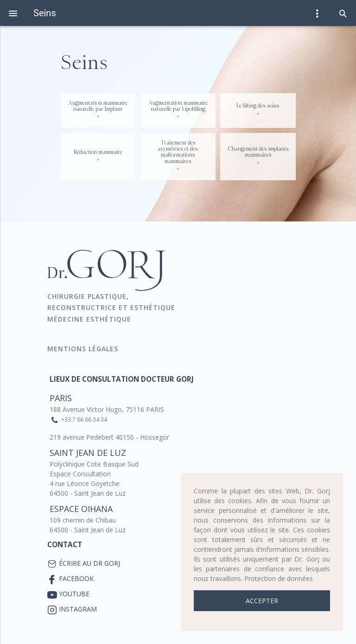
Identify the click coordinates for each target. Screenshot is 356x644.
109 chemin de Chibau (83, 520)
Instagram (78, 609)
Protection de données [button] (279, 578)
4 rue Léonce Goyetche (85, 483)
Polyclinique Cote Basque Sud (94, 464)
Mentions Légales (84, 349)
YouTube (74, 594)
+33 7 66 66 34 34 (84, 420)
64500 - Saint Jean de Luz (88, 493)
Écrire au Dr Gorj (89, 563)
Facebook (76, 578)
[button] (343, 13)
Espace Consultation (80, 474)
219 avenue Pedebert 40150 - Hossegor (109, 437)
